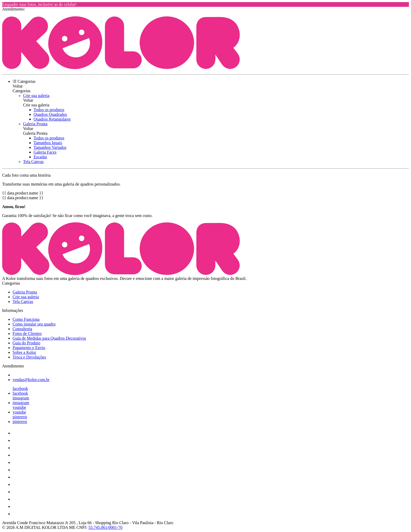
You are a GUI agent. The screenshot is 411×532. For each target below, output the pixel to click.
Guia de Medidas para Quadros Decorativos (49, 338)
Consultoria (22, 329)
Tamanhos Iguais (48, 143)
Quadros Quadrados (50, 114)
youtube (19, 407)
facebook (20, 389)
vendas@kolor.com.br (31, 380)
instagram (21, 398)
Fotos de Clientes (27, 333)
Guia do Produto (26, 343)
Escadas (40, 157)
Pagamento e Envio (29, 348)
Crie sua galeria (36, 96)
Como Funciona (26, 319)
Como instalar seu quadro (34, 324)
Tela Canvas (33, 162)
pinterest (20, 417)
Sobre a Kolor (24, 352)
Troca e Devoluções (29, 357)
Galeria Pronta (35, 124)
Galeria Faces (45, 152)
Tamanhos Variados (50, 147)
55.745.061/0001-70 (105, 527)
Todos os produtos (49, 110)
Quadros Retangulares (52, 119)
